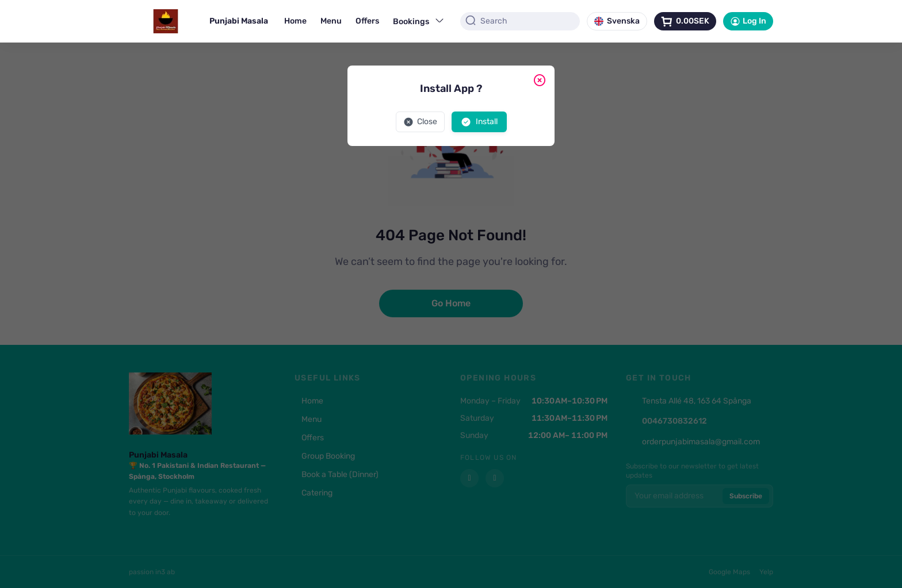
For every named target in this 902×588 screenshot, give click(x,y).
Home (295, 21)
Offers (367, 21)
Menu (331, 21)
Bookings (419, 21)
